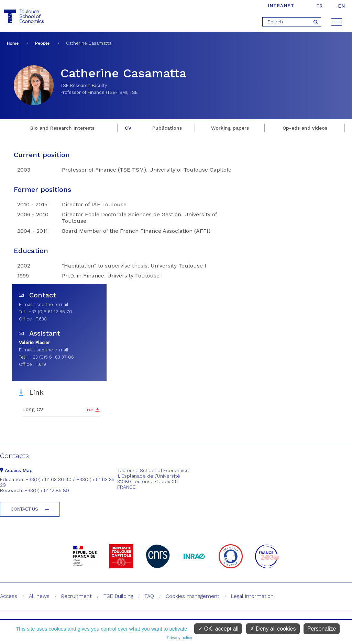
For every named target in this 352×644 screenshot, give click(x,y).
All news (39, 596)
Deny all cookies (273, 629)
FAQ (149, 596)
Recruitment (76, 596)
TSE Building (118, 596)
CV (128, 128)
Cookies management (192, 596)
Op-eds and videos (305, 128)
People (42, 43)
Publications (167, 128)
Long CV (33, 410)
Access (9, 596)
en (342, 6)
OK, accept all (218, 629)
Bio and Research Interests (62, 128)
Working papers (230, 128)
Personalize (322, 629)
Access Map (16, 470)
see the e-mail (52, 304)
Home (13, 43)
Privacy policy (179, 638)
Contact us (24, 509)
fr (320, 6)
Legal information (252, 596)
